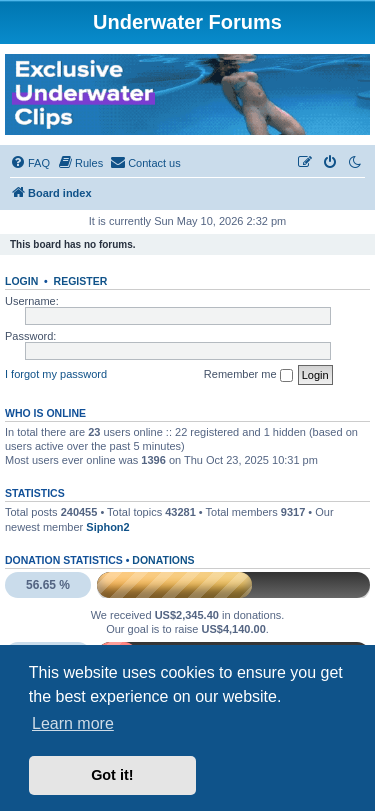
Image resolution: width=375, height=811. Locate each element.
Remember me (248, 375)
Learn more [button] (73, 723)
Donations (163, 560)
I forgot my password (56, 374)
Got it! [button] (112, 775)
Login (21, 281)
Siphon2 (107, 527)
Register (81, 281)
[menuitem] (30, 163)
